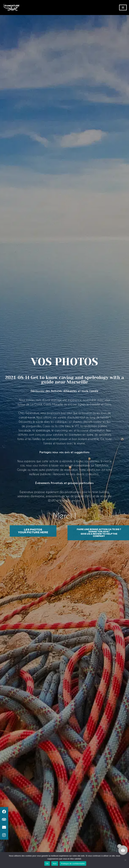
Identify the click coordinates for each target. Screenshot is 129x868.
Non (55, 864)
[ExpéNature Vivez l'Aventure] (11, 8)
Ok (47, 864)
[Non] (125, 860)
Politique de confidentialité (73, 864)
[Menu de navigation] (123, 8)
